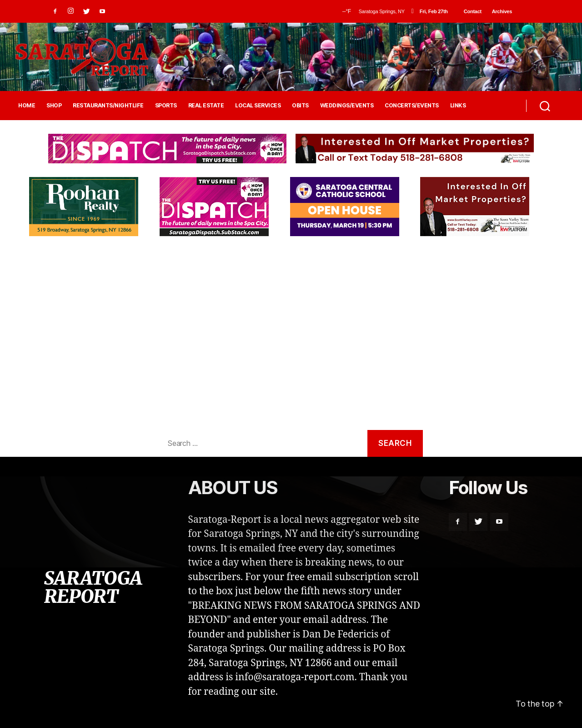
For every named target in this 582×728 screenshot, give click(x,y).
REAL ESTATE (206, 106)
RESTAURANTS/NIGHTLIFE (108, 106)
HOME (27, 106)
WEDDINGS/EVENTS (347, 106)
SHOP (54, 106)
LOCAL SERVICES (258, 106)
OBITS (300, 106)
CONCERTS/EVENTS (412, 106)
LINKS (458, 106)
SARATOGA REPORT (93, 587)
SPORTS (166, 106)
